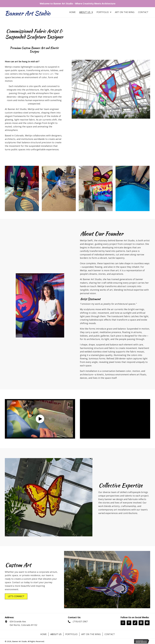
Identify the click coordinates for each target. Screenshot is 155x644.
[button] (40, 419)
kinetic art (48, 74)
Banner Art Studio (28, 13)
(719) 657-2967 (80, 621)
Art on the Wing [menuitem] (91, 634)
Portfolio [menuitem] (71, 634)
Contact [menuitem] (110, 634)
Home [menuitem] (43, 634)
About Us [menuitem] (56, 634)
